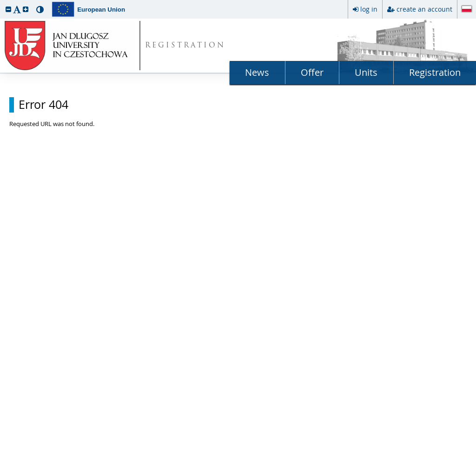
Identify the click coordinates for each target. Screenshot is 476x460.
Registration (435, 72)
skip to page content (2, 2)
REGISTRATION (185, 46)
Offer (312, 72)
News (257, 72)
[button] (8, 9)
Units (366, 72)
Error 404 (43, 105)
